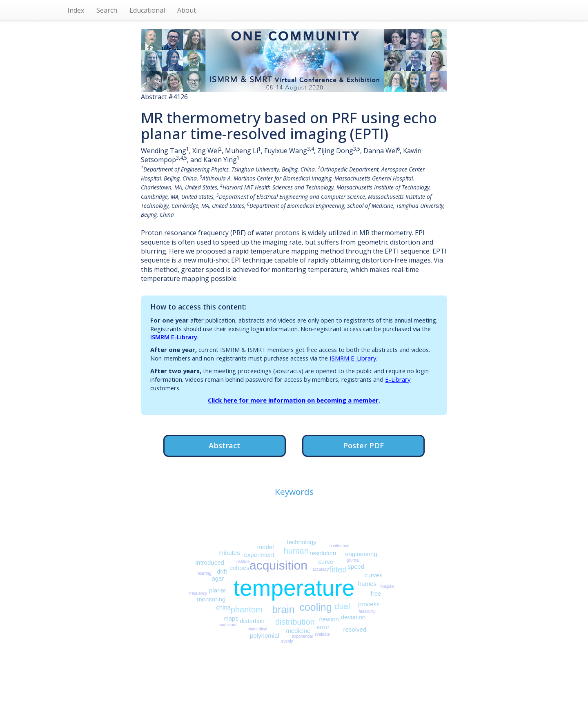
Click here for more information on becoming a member (293, 400)
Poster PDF (363, 445)
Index (76, 10)
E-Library (398, 379)
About (187, 10)
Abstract (224, 445)
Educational (147, 10)
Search (107, 10)
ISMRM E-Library (174, 337)
